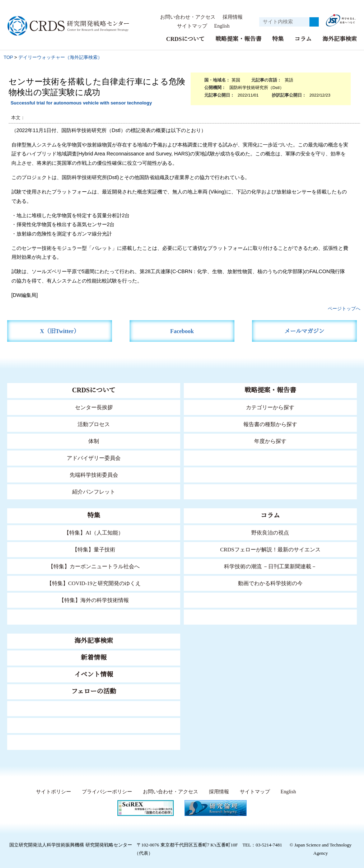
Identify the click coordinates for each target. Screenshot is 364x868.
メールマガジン (304, 331)
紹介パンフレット (94, 492)
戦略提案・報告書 (238, 39)
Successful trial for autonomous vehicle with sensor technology (81, 103)
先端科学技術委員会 (94, 475)
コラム (303, 39)
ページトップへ (344, 309)
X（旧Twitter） (60, 331)
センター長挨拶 (94, 407)
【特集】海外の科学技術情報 (94, 600)
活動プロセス (94, 424)
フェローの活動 (94, 691)
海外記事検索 (340, 39)
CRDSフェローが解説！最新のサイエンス (270, 549)
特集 (278, 39)
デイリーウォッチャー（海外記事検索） (60, 57)
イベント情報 (94, 675)
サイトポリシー (52, 792)
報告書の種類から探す (270, 424)
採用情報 (233, 17)
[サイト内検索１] (284, 22)
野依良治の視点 (270, 533)
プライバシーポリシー (105, 792)
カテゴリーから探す (270, 407)
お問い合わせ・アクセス (188, 17)
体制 (94, 441)
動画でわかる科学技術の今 (270, 583)
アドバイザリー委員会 (94, 458)
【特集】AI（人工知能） (94, 533)
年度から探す (270, 441)
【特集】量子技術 (94, 549)
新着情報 (94, 658)
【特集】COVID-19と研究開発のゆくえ (94, 583)
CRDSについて (185, 39)
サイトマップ (190, 26)
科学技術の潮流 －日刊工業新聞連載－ (270, 566)
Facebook (182, 331)
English (222, 26)
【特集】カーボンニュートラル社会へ (94, 566)
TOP (8, 57)
